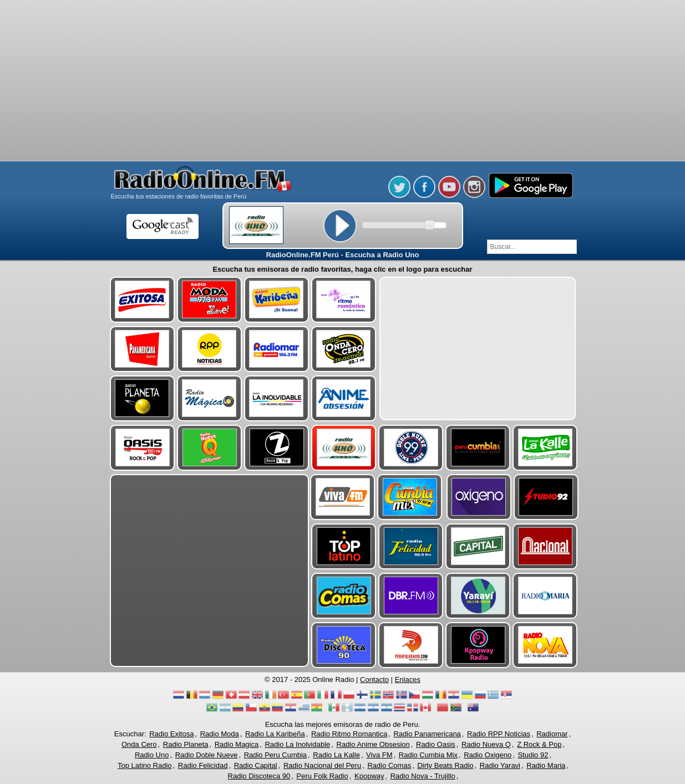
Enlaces (408, 679)
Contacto (374, 679)
